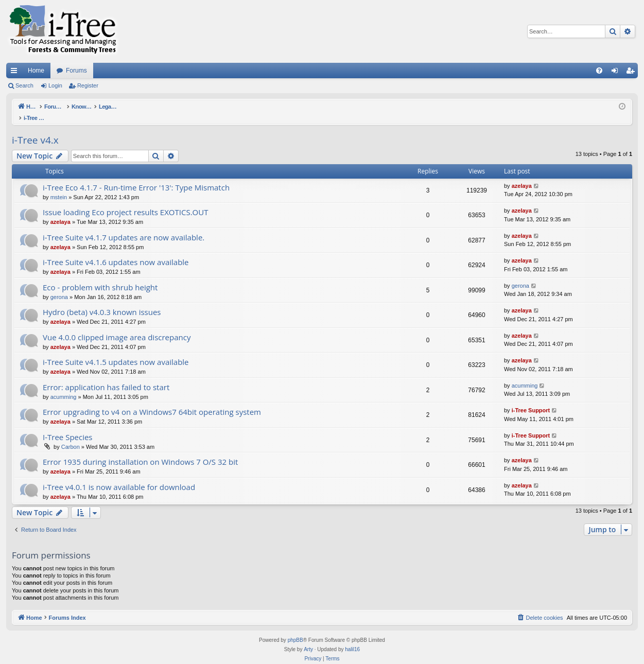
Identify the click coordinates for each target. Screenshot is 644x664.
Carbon (71, 436)
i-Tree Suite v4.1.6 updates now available (116, 251)
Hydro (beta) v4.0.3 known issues (102, 301)
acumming (64, 386)
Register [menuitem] (632, 73)
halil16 (352, 639)
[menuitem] (599, 71)
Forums (76, 71)
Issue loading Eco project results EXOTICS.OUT (125, 201)
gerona (59, 286)
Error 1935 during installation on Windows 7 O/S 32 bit (140, 451)
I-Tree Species (68, 426)
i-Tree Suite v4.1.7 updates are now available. (124, 226)
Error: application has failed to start (106, 376)
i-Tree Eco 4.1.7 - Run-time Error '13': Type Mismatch (136, 177)
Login (55, 85)
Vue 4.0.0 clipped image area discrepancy (117, 326)
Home (36, 71)
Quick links (16, 73)
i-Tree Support (531, 399)
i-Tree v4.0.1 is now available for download (119, 476)
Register (88, 85)
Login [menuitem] (617, 73)
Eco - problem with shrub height (100, 276)
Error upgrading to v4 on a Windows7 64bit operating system (152, 401)
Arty (308, 639)
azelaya (522, 175)
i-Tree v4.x (35, 129)
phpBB (295, 629)
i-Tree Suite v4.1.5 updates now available (116, 351)
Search (24, 85)
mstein (59, 186)
